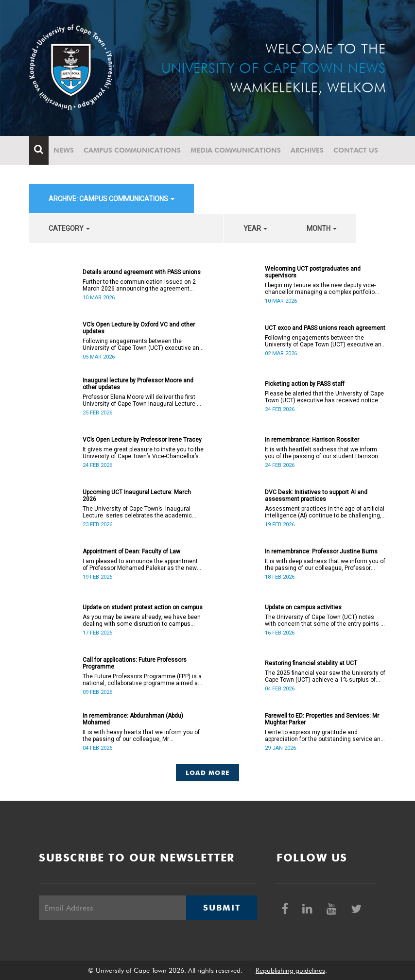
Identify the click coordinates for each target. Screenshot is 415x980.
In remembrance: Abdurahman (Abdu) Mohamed (133, 719)
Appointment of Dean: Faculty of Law (131, 551)
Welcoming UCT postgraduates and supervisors (313, 272)
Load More (208, 773)
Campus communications (132, 150)
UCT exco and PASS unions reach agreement (325, 328)
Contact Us (356, 150)
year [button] (255, 228)
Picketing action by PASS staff (305, 384)
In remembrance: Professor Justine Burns (321, 551)
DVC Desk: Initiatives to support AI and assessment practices (316, 496)
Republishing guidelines (290, 970)
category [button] (69, 228)
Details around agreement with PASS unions (142, 272)
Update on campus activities (303, 607)
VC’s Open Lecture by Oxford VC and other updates (139, 328)
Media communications (236, 150)
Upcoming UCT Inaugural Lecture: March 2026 (137, 496)
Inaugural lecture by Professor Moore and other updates (138, 384)
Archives (307, 150)
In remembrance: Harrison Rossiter (312, 440)
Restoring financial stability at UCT (311, 663)
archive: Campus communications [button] (112, 199)
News (64, 150)
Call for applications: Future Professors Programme (135, 663)
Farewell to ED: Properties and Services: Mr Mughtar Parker (322, 719)
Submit (222, 908)
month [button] (322, 228)
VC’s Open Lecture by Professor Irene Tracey (142, 440)
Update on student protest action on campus (143, 607)
